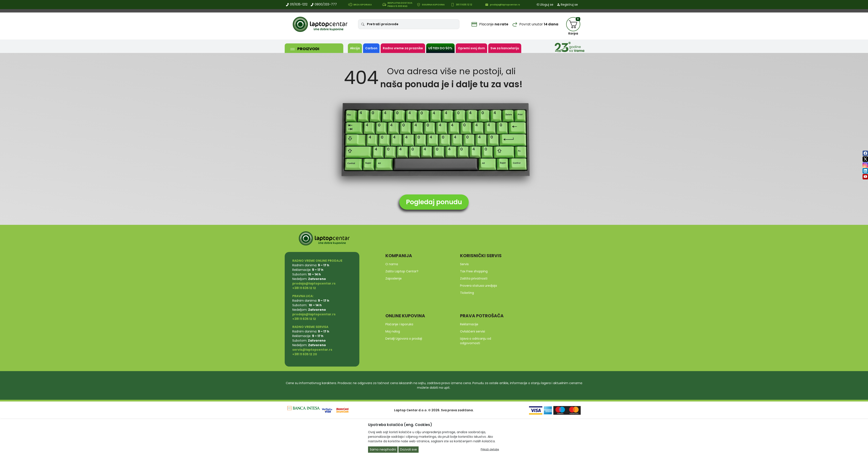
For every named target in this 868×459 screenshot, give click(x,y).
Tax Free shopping (474, 271)
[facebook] (865, 153)
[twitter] (865, 159)
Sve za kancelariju (505, 48)
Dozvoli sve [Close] (409, 449)
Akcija (355, 48)
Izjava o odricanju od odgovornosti (476, 341)
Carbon (371, 48)
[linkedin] (865, 171)
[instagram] (865, 165)
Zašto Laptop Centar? (402, 271)
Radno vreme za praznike (403, 48)
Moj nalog (393, 331)
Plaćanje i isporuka (399, 324)
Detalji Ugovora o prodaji (404, 339)
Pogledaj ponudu (434, 202)
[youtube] (865, 177)
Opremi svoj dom (471, 48)
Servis (464, 264)
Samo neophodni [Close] (383, 449)
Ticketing (467, 293)
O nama (392, 264)
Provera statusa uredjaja (478, 286)
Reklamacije (469, 324)
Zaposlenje (394, 278)
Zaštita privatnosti (474, 278)
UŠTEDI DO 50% (440, 48)
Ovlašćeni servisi (473, 331)
